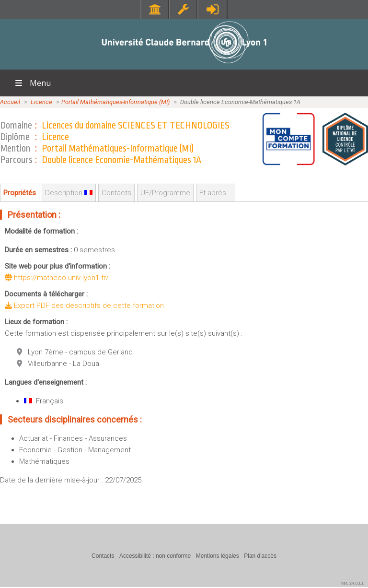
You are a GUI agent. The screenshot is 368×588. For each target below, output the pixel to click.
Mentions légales (218, 556)
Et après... (216, 193)
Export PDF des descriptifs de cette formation (84, 306)
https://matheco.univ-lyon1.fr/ (57, 278)
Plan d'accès (260, 556)
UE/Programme (165, 193)
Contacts (116, 193)
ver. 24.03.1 (352, 583)
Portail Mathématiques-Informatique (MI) (115, 102)
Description (69, 193)
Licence (41, 102)
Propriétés (20, 193)
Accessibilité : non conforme (155, 556)
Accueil (10, 102)
